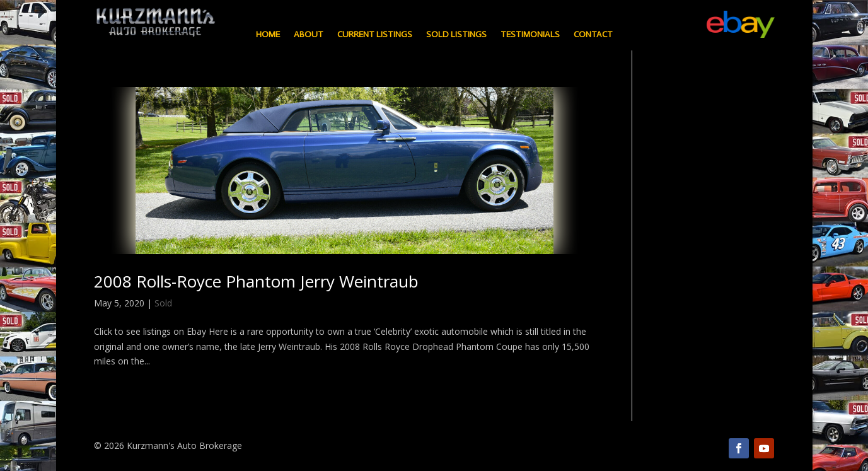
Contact (593, 35)
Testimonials (530, 35)
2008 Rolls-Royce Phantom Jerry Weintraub (256, 281)
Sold (163, 303)
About (309, 35)
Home (268, 35)
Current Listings (375, 35)
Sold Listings (456, 35)
